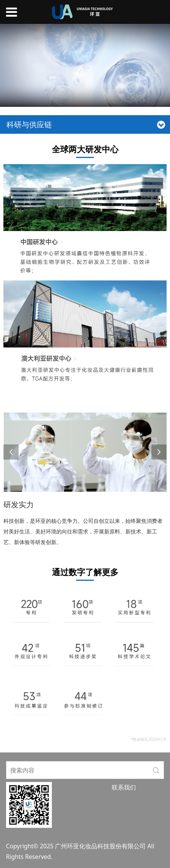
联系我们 (124, 787)
